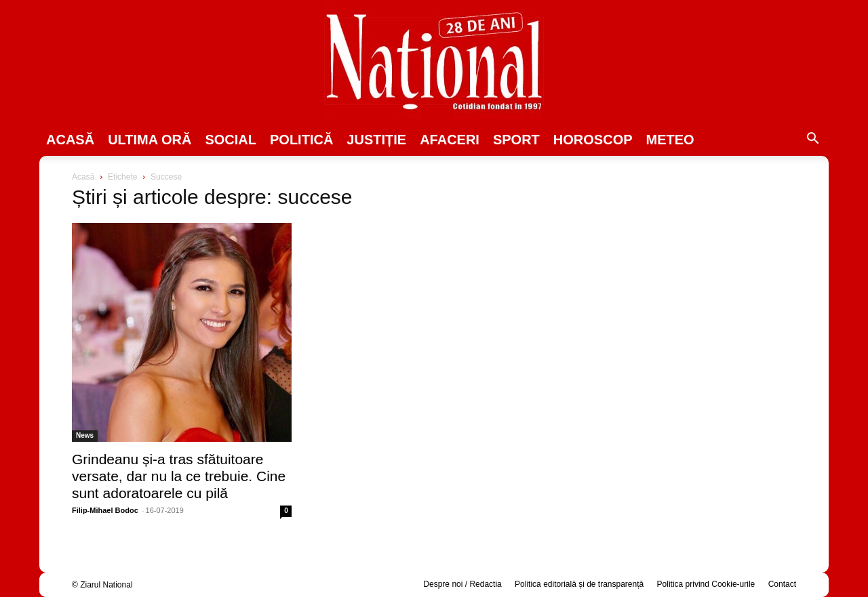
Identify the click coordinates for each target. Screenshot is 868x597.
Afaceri (450, 140)
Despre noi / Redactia (462, 584)
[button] (812, 140)
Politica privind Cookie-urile (706, 584)
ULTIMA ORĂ (150, 140)
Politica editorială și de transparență (579, 584)
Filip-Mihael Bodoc (105, 510)
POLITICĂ (301, 140)
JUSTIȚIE (376, 140)
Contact (782, 584)
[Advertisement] (686, 275)
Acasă (70, 140)
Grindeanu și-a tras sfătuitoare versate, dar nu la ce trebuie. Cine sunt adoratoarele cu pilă (179, 476)
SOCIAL (231, 140)
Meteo (670, 140)
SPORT (516, 140)
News (85, 435)
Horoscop (593, 140)
